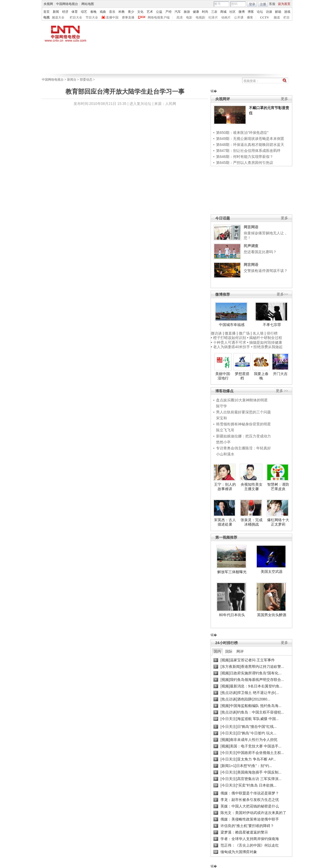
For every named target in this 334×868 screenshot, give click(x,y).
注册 (263, 4)
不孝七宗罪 (272, 325)
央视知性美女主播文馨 (252, 487)
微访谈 (216, 333)
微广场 (244, 333)
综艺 (84, 12)
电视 (46, 17)
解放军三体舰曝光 (232, 572)
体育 (75, 12)
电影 (189, 17)
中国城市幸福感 (232, 325)
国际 (229, 651)
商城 (223, 12)
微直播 (230, 333)
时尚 (205, 12)
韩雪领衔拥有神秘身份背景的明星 (243, 424)
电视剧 (200, 17)
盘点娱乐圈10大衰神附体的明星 (242, 400)
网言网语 (251, 227)
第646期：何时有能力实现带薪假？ (245, 157)
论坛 (260, 12)
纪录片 (213, 17)
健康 (196, 12)
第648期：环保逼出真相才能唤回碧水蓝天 (250, 145)
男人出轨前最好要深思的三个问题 (243, 412)
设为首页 (284, 4)
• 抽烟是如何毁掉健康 (265, 342)
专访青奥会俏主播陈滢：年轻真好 (243, 448)
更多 (284, 99)
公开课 (239, 17)
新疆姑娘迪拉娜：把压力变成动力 (243, 436)
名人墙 (258, 333)
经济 (65, 12)
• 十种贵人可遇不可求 (229, 342)
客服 (272, 4)
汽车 (178, 12)
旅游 (187, 12)
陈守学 (222, 406)
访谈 (269, 12)
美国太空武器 (272, 572)
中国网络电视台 (67, 4)
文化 (140, 12)
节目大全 (92, 17)
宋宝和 (222, 418)
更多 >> (282, 391)
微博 (242, 12)
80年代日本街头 (232, 615)
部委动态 (86, 80)
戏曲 (103, 12)
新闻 (56, 12)
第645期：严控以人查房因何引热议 (245, 163)
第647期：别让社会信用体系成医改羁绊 (248, 151)
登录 (252, 4)
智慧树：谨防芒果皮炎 (278, 487)
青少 (131, 12)
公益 (159, 12)
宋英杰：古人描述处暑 (225, 522)
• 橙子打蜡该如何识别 (228, 338)
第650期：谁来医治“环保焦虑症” (242, 133)
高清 (180, 17)
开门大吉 (280, 374)
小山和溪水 (225, 454)
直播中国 (112, 17)
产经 (169, 12)
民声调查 (251, 246)
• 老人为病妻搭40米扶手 (230, 347)
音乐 (112, 12)
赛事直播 (128, 17)
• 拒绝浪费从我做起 (267, 347)
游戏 (287, 12)
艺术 (150, 12)
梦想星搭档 (242, 376)
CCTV (265, 17)
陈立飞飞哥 (225, 430)
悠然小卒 (223, 442)
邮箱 (278, 12)
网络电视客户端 (159, 17)
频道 (277, 17)
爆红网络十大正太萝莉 (278, 522)
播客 (250, 17)
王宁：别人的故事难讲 (225, 487)
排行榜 (272, 333)
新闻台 (72, 80)
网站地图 (88, 4)
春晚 (93, 12)
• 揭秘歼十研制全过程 (265, 338)
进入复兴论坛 (140, 104)
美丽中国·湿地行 (223, 376)
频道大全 (58, 17)
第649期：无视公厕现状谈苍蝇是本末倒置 (250, 139)
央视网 (48, 4)
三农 (214, 12)
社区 (232, 12)
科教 (122, 12)
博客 (251, 12)
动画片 (226, 17)
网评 (240, 651)
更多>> (282, 294)
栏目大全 (76, 17)
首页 (46, 12)
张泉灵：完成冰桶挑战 (252, 522)
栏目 (287, 17)
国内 (217, 651)
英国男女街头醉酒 (272, 615)
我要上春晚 (261, 376)
